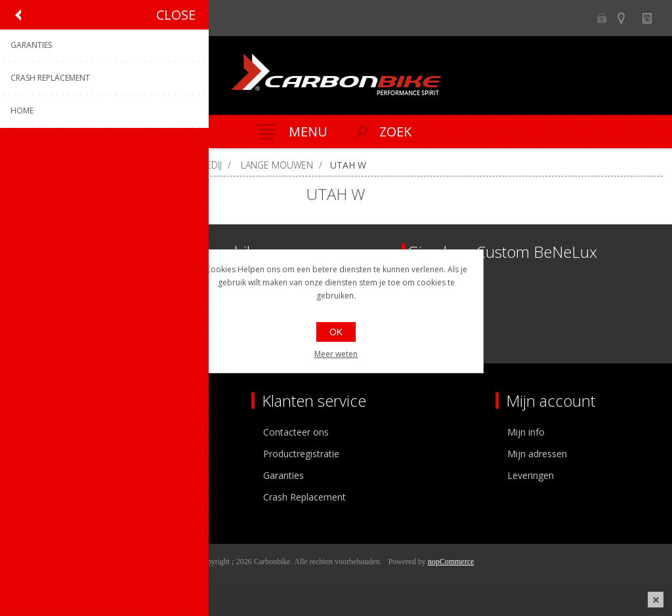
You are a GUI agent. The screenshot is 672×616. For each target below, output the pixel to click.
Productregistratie (301, 454)
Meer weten (336, 354)
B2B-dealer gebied (601, 18)
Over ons (38, 432)
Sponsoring (42, 497)
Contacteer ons (296, 432)
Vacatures (39, 475)
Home (26, 165)
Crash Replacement (304, 497)
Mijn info (526, 432)
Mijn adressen (537, 454)
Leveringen (531, 475)
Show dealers (627, 18)
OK (336, 332)
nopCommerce (451, 562)
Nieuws (653, 18)
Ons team (39, 454)
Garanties (283, 475)
